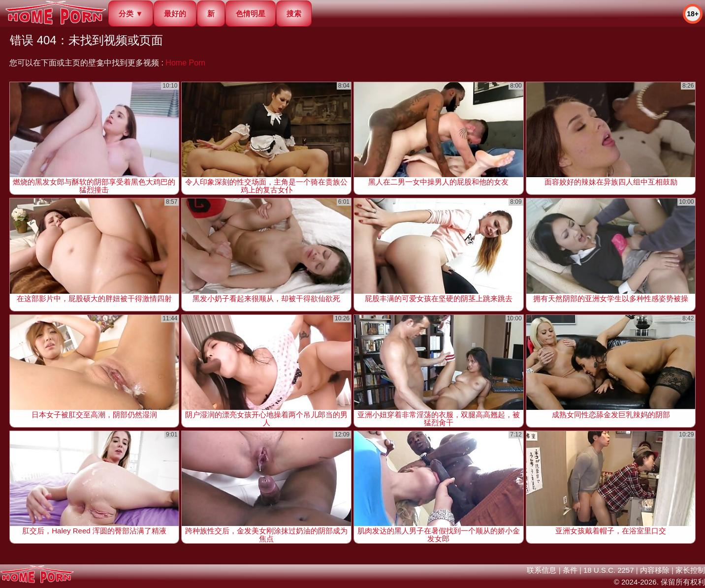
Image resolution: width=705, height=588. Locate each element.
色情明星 (251, 14)
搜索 (294, 14)
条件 (570, 570)
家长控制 (690, 570)
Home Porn (185, 63)
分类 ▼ (131, 14)
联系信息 (542, 570)
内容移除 (655, 570)
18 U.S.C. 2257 (609, 570)
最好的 (175, 14)
